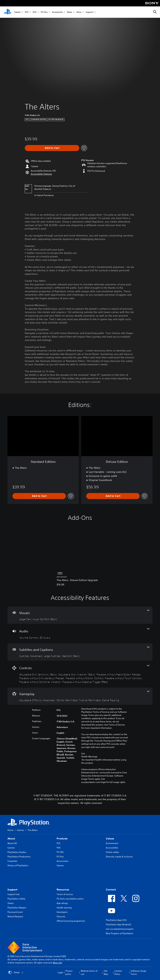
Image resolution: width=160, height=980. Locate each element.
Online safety (112, 852)
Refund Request (15, 916)
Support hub (13, 894)
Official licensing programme (71, 921)
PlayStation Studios (17, 852)
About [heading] (11, 839)
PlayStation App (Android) (118, 924)
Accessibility (112, 848)
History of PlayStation (18, 865)
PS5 (27, 12)
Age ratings (62, 903)
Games (17, 12)
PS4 (35, 12)
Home (10, 830)
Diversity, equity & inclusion (119, 857)
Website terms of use (89, 972)
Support (89, 12)
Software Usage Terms (138, 972)
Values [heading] (110, 839)
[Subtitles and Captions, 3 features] (80, 652)
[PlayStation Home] (8, 12)
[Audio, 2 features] (80, 634)
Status (11, 903)
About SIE (12, 843)
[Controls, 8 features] (80, 674)
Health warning (64, 908)
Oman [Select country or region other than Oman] (16, 973)
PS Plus (44, 12)
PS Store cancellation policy (70, 899)
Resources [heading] (63, 890)
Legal (60, 972)
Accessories (57, 12)
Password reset (15, 912)
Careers (11, 848)
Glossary (61, 916)
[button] (41, 174)
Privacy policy (69, 972)
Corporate (12, 861)
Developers (62, 912)
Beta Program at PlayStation (120, 933)
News (69, 12)
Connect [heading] (111, 890)
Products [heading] (62, 839)
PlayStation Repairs (17, 908)
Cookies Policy (118, 972)
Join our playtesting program (120, 929)
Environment (112, 843)
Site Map (106, 972)
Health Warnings (89, 757)
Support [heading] (12, 890)
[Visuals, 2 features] (80, 615)
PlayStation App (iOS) (116, 920)
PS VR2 (60, 852)
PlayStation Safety (16, 899)
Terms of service (65, 894)
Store (79, 12)
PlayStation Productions (19, 857)
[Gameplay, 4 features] (80, 696)
